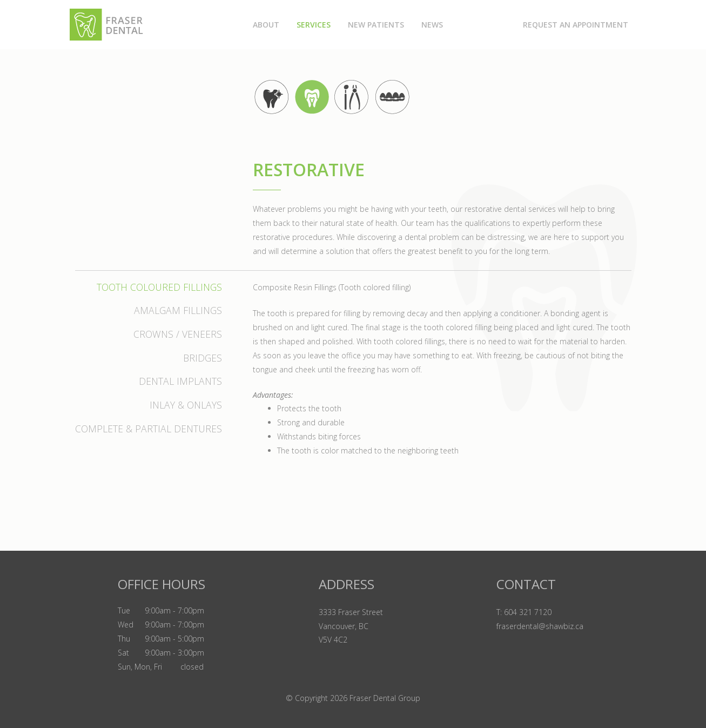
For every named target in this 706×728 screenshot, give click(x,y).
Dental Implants (180, 381)
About (266, 25)
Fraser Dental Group (385, 698)
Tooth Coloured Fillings (159, 287)
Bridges (203, 358)
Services (314, 25)
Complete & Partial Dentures (149, 429)
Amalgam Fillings (178, 310)
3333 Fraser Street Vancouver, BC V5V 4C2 (351, 626)
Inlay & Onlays (186, 405)
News (432, 25)
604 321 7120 (528, 612)
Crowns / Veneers (178, 334)
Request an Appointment (576, 25)
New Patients (376, 25)
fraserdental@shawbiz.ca (540, 626)
